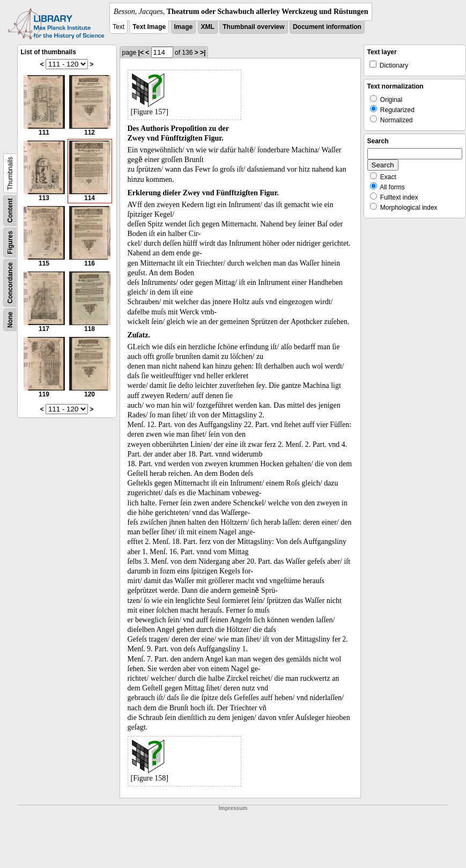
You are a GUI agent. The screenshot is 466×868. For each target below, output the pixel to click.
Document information (327, 27)
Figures (10, 242)
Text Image (149, 27)
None (10, 320)
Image (184, 27)
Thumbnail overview (253, 27)
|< (141, 53)
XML (208, 27)
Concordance (10, 283)
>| (203, 53)
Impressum (233, 808)
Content (10, 211)
